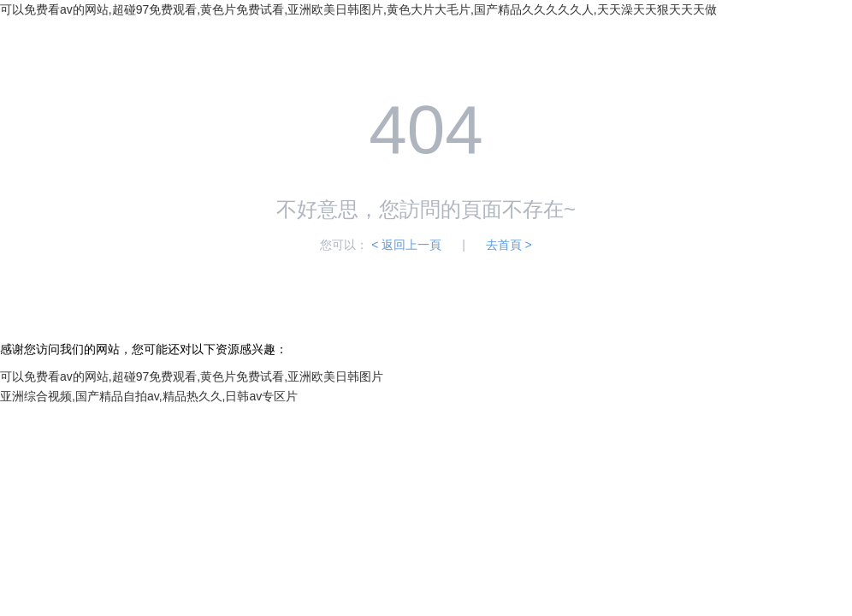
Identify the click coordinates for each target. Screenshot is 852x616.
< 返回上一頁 (406, 245)
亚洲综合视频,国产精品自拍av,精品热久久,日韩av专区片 (149, 396)
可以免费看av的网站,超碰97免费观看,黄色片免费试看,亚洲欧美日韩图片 (192, 376)
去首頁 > (509, 245)
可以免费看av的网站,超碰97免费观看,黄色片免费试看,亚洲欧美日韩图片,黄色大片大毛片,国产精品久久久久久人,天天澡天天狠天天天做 (358, 9)
